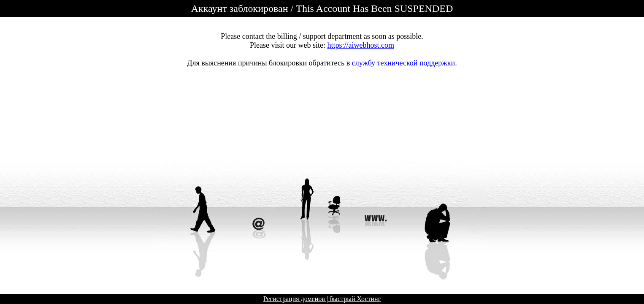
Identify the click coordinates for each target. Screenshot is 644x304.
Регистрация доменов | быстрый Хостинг (322, 299)
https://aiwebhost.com (361, 45)
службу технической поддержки (403, 63)
